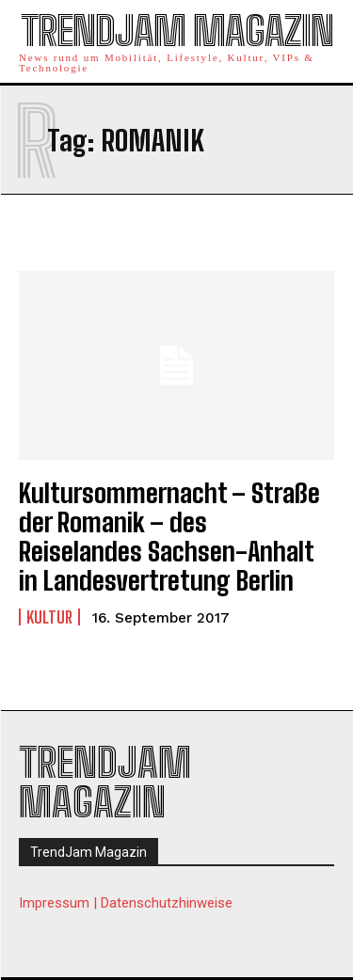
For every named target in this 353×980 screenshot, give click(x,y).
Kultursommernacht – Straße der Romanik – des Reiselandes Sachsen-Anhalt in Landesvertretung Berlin (169, 536)
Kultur (49, 617)
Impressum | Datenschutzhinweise (126, 903)
